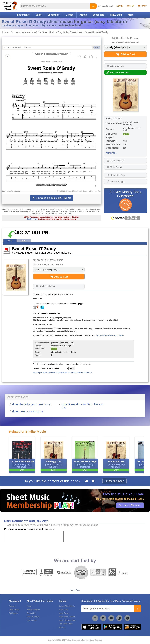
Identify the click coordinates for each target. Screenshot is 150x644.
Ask (97, 47)
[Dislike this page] (94, 481)
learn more (119, 335)
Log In (120, 6)
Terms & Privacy (33, 617)
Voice (39, 15)
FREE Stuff (116, 15)
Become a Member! (130, 505)
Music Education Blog (67, 620)
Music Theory (64, 613)
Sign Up (130, 6)
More (131, 15)
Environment (32, 620)
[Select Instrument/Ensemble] (51, 368)
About (29, 606)
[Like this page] (87, 481)
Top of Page (75, 590)
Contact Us (31, 613)
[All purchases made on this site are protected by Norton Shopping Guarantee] (125, 218)
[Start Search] (93, 6)
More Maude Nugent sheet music (31, 404)
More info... (111, 153)
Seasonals (98, 15)
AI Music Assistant (105, 335)
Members (135, 38)
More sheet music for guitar (28, 411)
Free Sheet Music (65, 624)
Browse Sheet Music (67, 606)
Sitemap (62, 627)
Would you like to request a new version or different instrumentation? (63, 372)
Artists (83, 15)
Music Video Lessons (67, 617)
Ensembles (54, 15)
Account (12, 606)
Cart (142, 6)
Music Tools (63, 610)
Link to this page (114, 481)
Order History (14, 610)
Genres (70, 15)
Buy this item (32, 219)
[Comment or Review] (34, 536)
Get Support (14, 613)
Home (5, 32)
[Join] (138, 609)
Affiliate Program (33, 610)
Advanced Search (106, 6)
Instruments (23, 15)
